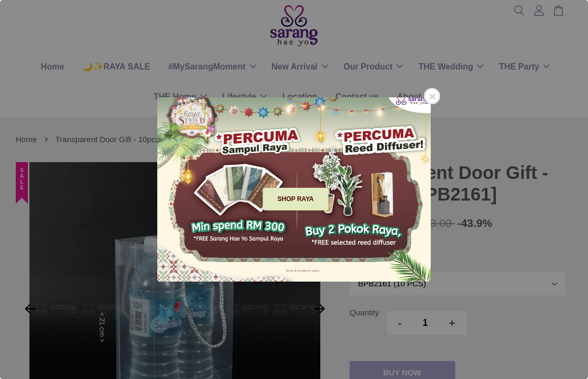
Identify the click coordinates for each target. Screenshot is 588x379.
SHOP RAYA (296, 199)
